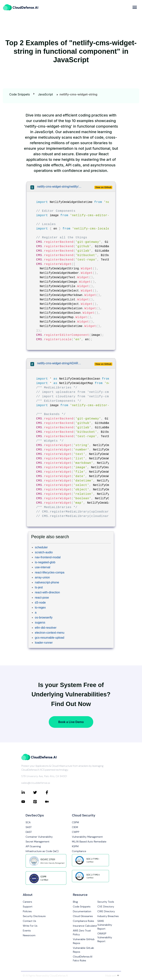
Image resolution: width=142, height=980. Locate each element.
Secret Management (37, 842)
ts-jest (39, 587)
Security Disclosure (34, 916)
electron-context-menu (50, 633)
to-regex (40, 608)
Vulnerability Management (87, 837)
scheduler (41, 547)
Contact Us (29, 921)
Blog (75, 902)
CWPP (76, 832)
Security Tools (106, 902)
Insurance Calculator (85, 926)
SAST (29, 827)
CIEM (75, 827)
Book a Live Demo (71, 722)
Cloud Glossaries (83, 916)
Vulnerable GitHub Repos (84, 941)
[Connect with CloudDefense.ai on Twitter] (39, 792)
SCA (28, 822)
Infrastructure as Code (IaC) (42, 851)
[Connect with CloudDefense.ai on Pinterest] (39, 802)
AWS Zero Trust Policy (82, 932)
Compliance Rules (83, 921)
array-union (42, 577)
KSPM (75, 846)
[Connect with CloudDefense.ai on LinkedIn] (27, 792)
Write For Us (30, 926)
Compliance (79, 851)
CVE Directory (106, 907)
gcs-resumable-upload (49, 638)
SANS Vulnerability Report (105, 925)
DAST (29, 832)
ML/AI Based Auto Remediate (89, 842)
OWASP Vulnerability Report (105, 937)
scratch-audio (44, 552)
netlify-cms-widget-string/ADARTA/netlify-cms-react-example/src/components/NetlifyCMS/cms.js (60, 363)
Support (28, 907)
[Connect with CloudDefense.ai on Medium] (51, 802)
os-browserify (44, 617)
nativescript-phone (47, 582)
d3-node (40, 603)
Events (27, 931)
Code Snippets (20, 94)
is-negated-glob (45, 562)
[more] (135, 7)
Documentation (82, 911)
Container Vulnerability (39, 837)
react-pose (42, 598)
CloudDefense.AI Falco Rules (83, 958)
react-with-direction (47, 592)
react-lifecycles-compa (50, 572)
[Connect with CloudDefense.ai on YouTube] (27, 802)
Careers (27, 902)
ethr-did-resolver (46, 628)
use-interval (43, 567)
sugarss (40, 622)
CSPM (75, 822)
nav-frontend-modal (48, 557)
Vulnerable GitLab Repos (83, 950)
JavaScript (45, 94)
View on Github (103, 187)
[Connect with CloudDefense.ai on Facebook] (51, 792)
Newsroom (29, 935)
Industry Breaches (108, 916)
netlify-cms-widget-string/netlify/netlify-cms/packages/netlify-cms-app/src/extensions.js (60, 187)
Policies (27, 911)
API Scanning (33, 846)
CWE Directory (106, 911)
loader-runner (44, 643)
